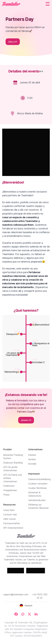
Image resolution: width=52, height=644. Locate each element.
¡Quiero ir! (26, 420)
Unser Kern (9, 510)
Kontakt (32, 464)
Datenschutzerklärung (39, 479)
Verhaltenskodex (37, 500)
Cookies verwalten (38, 484)
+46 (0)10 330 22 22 (40, 596)
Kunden (32, 459)
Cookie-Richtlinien (38, 488)
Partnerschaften (12, 523)
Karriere (32, 455)
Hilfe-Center (10, 519)
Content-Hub (10, 515)
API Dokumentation (13, 528)
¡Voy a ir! (13, 42)
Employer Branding (13, 463)
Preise (6, 495)
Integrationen (10, 490)
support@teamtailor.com (16, 594)
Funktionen (9, 486)
